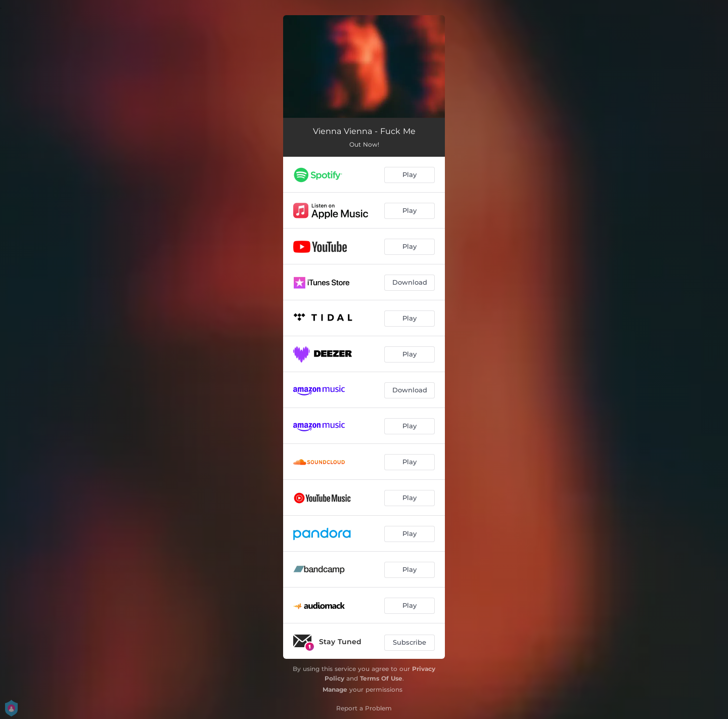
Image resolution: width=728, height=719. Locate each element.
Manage (335, 689)
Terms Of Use (381, 678)
